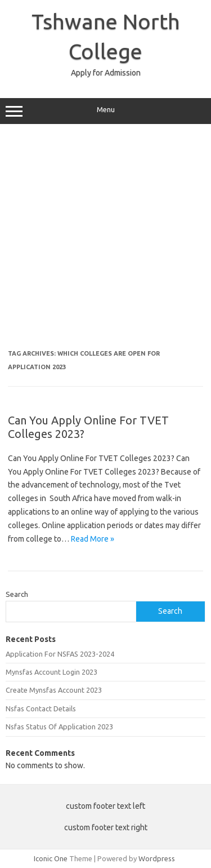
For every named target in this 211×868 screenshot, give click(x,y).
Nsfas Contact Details (41, 708)
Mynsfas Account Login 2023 (51, 672)
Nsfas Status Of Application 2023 (59, 727)
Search (17, 594)
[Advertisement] (105, 241)
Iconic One (51, 858)
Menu (105, 111)
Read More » (93, 539)
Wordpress (157, 858)
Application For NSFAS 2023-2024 (60, 654)
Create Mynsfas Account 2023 (54, 690)
